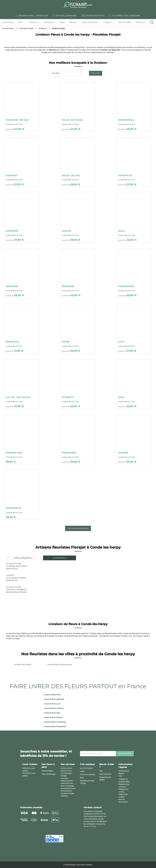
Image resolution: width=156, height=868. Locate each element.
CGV (120, 776)
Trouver (96, 73)
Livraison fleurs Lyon (52, 704)
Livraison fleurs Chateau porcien (60, 664)
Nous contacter (105, 774)
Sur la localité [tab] (23, 558)
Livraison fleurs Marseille (54, 699)
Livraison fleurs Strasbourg (55, 722)
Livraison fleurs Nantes (53, 717)
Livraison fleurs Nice (52, 713)
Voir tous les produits (78, 528)
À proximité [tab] (60, 558)
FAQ (101, 771)
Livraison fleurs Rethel (23, 664)
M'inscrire (125, 754)
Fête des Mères (47, 771)
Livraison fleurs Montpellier (55, 726)
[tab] (9, 22)
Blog (82, 778)
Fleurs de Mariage (48, 774)
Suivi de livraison (86, 768)
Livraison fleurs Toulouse (54, 708)
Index (82, 771)
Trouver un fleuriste (88, 774)
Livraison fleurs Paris (52, 695)
